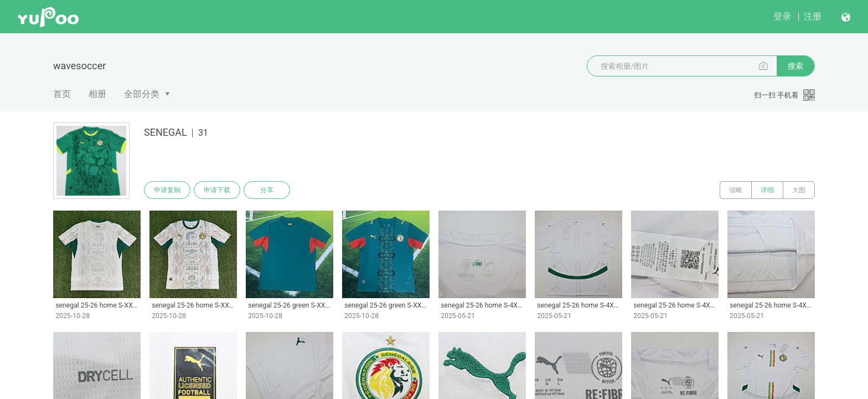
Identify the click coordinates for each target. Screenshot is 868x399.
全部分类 (142, 94)
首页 (62, 94)
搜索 (795, 66)
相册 (97, 94)
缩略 (736, 190)
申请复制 (167, 190)
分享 (267, 190)
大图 (799, 190)
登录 (782, 16)
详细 (767, 190)
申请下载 (217, 190)
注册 (813, 16)
